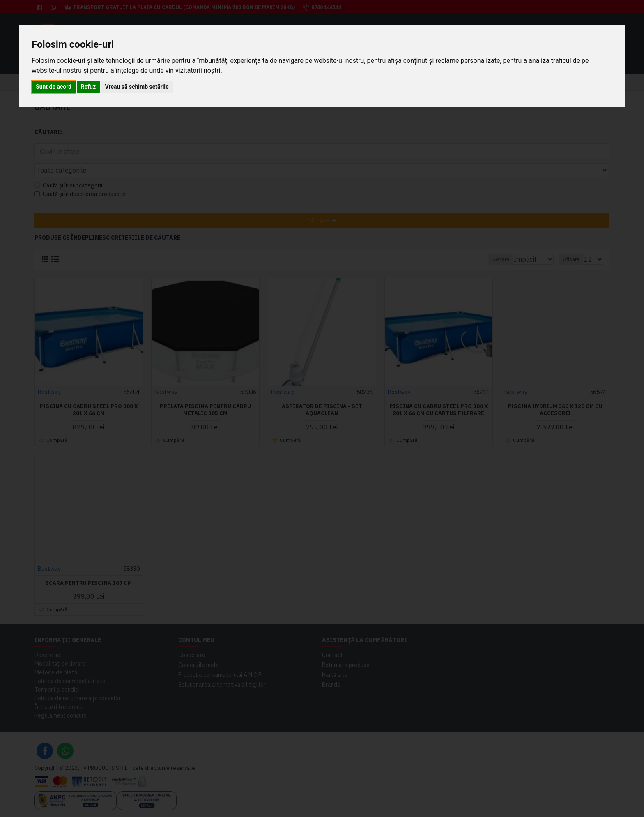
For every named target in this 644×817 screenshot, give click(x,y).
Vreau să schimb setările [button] (137, 87)
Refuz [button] (89, 87)
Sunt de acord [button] (54, 87)
